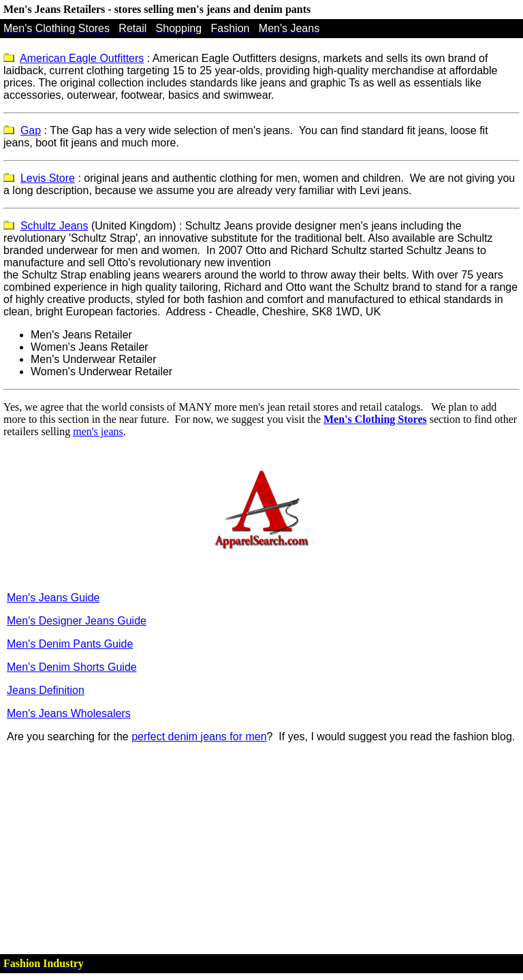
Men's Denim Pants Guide (70, 644)
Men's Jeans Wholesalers (69, 713)
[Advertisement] (261, 849)
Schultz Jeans (54, 226)
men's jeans (98, 431)
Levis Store (48, 178)
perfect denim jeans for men (199, 737)
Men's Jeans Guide (53, 598)
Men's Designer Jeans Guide (77, 621)
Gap (31, 130)
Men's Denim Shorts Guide (72, 667)
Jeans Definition (46, 690)
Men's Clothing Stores (375, 419)
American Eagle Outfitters (82, 58)
